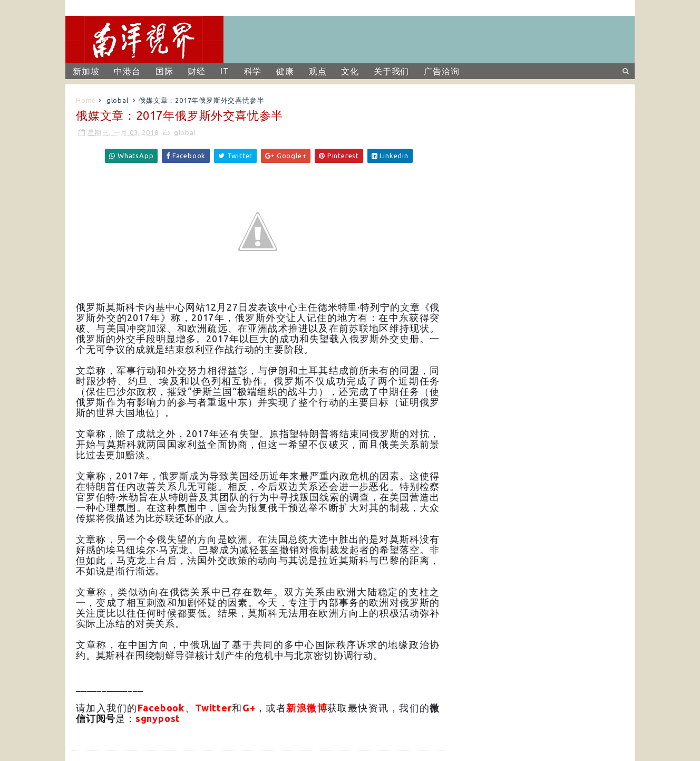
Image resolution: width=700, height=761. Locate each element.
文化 (350, 71)
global (118, 100)
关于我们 (391, 71)
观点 (318, 71)
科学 (253, 71)
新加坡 (86, 71)
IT (225, 71)
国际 (164, 71)
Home (86, 100)
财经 (197, 71)
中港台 (127, 71)
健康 (285, 71)
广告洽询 (441, 71)
